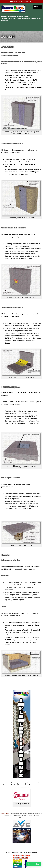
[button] (34, 864)
